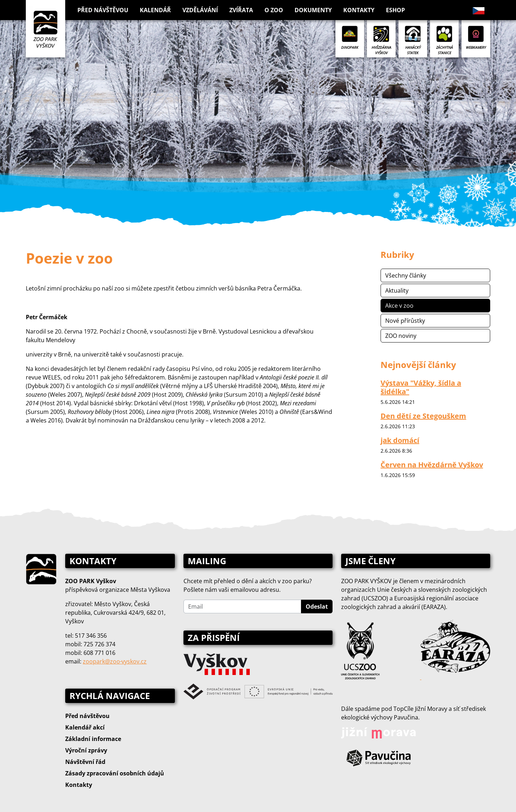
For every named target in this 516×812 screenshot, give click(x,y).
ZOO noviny (401, 336)
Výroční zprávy (86, 750)
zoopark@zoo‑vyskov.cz (115, 661)
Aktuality (397, 291)
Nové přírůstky (405, 321)
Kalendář (155, 10)
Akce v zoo (399, 306)
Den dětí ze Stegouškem (423, 416)
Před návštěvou (87, 716)
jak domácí (400, 440)
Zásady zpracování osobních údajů (115, 773)
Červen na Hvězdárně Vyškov (432, 465)
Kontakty (359, 10)
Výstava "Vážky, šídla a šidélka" (421, 387)
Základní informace (93, 739)
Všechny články (406, 275)
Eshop (395, 10)
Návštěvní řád (85, 762)
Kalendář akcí (85, 727)
